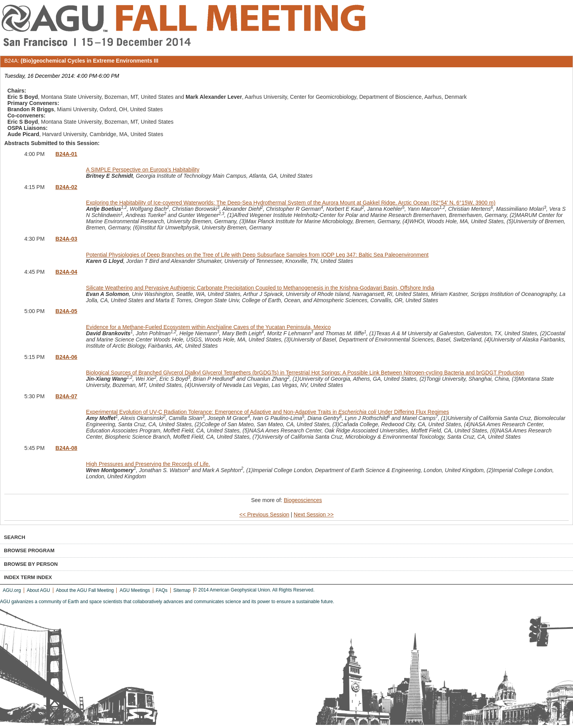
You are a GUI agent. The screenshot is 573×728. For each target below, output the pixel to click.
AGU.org (12, 590)
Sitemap (182, 590)
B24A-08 (67, 448)
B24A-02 (67, 187)
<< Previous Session (264, 514)
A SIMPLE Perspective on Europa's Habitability (143, 170)
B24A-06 (67, 357)
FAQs (162, 590)
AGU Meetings (135, 590)
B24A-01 (67, 154)
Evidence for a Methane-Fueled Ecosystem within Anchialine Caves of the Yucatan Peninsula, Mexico (208, 327)
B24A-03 (67, 239)
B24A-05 (67, 311)
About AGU (39, 590)
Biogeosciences (303, 500)
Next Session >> (314, 514)
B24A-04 (67, 272)
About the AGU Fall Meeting (85, 590)
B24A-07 (67, 396)
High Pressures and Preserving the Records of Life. (148, 464)
